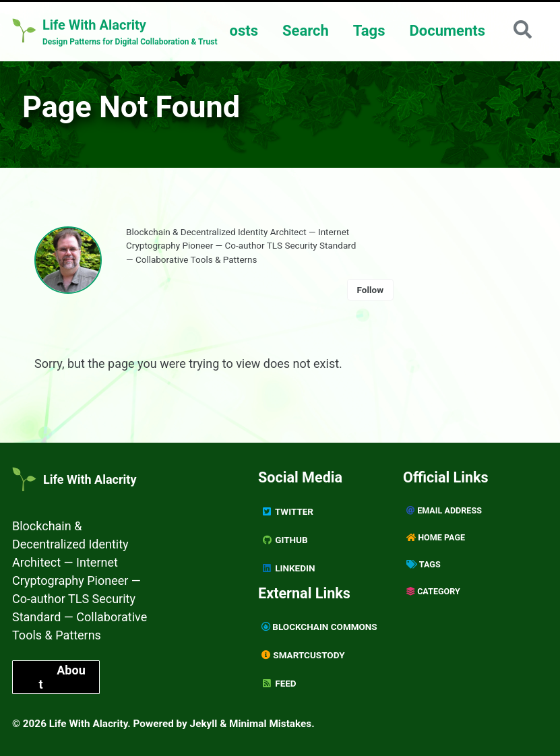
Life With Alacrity (90, 479)
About (62, 677)
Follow (371, 290)
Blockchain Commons (319, 627)
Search (306, 31)
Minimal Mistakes (270, 724)
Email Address (444, 510)
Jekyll (204, 724)
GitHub (285, 540)
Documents (447, 31)
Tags (369, 31)
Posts (239, 31)
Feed (279, 683)
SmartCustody (303, 655)
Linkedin (288, 568)
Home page (436, 537)
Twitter (287, 511)
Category (433, 591)
